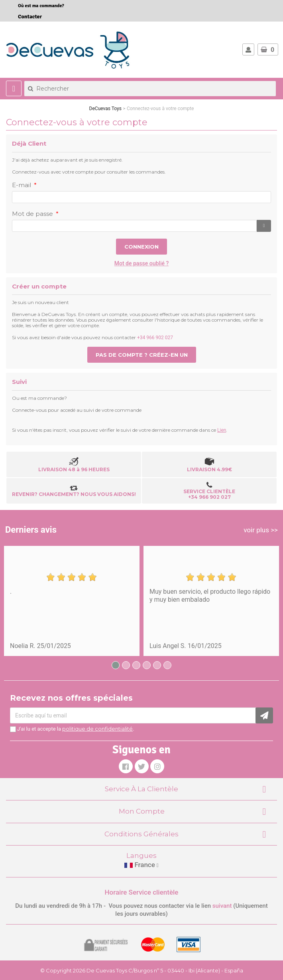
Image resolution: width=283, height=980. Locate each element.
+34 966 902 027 (155, 338)
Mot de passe (33, 214)
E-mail (22, 185)
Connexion (141, 247)
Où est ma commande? (41, 6)
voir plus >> (261, 530)
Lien (222, 430)
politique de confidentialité (97, 729)
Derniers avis (31, 530)
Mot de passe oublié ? (142, 263)
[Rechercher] (150, 89)
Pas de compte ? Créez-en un (142, 355)
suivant (222, 906)
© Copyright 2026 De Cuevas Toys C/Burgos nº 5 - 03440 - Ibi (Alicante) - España (142, 970)
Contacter (30, 17)
